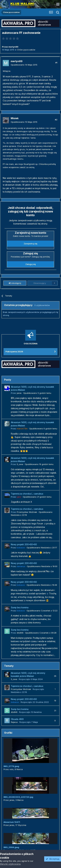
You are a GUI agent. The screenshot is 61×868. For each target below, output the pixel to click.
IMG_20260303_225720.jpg (18, 797)
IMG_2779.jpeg (11, 766)
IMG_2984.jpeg (11, 847)
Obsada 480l (17, 719)
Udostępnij (15, 283)
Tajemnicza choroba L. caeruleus (27, 494)
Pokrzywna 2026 (14, 352)
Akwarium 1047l (12, 822)
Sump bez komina (20, 608)
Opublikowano (24, 65)
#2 (56, 120)
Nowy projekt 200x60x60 (24, 544)
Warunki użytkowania (10, 864)
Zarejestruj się (30, 244)
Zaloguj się (31, 264)
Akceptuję (53, 859)
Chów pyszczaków (26, 50)
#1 (56, 63)
